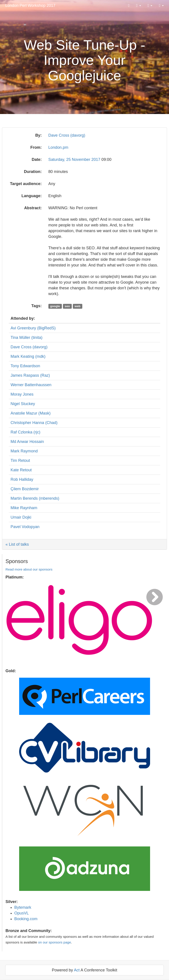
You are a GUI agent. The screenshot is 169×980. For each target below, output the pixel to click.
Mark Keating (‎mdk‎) (28, 356)
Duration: (33, 172)
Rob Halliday (22, 479)
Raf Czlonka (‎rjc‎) (25, 432)
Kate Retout (21, 470)
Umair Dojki (21, 517)
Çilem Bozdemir (25, 489)
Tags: (36, 306)
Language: (32, 196)
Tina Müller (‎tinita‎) (27, 338)
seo (67, 306)
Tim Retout (20, 461)
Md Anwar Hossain (27, 442)
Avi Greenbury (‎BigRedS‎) (33, 328)
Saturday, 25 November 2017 (75, 160)
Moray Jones (22, 394)
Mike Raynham (24, 508)
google (55, 306)
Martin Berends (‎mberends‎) (35, 498)
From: (36, 147)
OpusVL (22, 913)
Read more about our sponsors (29, 569)
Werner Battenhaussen (31, 385)
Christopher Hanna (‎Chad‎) (34, 423)
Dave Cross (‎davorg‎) (67, 135)
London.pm (58, 147)
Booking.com (26, 919)
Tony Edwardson (25, 366)
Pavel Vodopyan (25, 527)
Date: (37, 160)
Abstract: (33, 208)
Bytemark (23, 907)
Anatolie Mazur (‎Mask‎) (31, 413)
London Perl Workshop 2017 (30, 6)
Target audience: (26, 184)
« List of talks (17, 544)
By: (38, 135)
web (78, 306)
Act (77, 970)
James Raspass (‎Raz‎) (30, 375)
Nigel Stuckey (23, 404)
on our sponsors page (55, 942)
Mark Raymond (24, 451)
